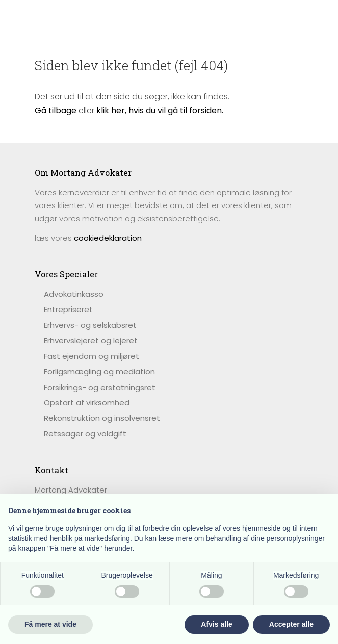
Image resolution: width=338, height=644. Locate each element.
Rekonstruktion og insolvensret (102, 418)
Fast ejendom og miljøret (92, 356)
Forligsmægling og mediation (99, 371)
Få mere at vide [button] (50, 624)
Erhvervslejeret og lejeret (91, 340)
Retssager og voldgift (85, 434)
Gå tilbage (56, 110)
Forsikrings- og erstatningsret (100, 387)
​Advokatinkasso (74, 294)
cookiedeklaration (108, 238)
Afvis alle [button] (216, 624)
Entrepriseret (68, 309)
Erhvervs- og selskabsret (90, 325)
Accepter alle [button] (291, 624)
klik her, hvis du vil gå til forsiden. (160, 110)
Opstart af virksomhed (87, 403)
